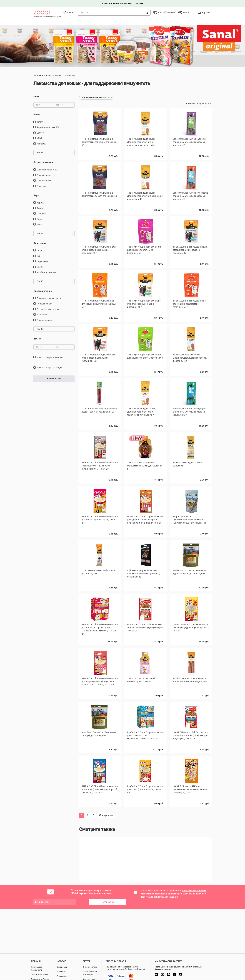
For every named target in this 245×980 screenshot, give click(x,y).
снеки (40, 267)
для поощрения (45, 320)
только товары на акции (49, 367)
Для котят (62, 972)
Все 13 (55, 152)
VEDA (39, 138)
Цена (36, 96)
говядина (42, 213)
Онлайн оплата (90, 967)
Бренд (37, 114)
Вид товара (40, 243)
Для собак (62, 976)
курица (40, 203)
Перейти (139, 3)
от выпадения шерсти (48, 309)
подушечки (43, 261)
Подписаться (108, 902)
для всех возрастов (47, 169)
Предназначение (43, 291)
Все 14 (55, 329)
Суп (39, 256)
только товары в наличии (50, 357)
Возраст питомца (43, 162)
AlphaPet (41, 144)
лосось (40, 219)
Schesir (40, 133)
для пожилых (44, 180)
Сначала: (191, 103)
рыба (40, 224)
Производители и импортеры (91, 973)
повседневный (44, 304)
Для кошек (62, 967)
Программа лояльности (37, 968)
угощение (42, 314)
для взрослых (44, 175)
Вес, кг (37, 339)
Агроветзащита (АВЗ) (48, 127)
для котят (42, 186)
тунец (40, 208)
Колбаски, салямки (47, 272)
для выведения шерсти (49, 298)
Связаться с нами (40, 974)
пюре (40, 250)
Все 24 (55, 233)
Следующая (106, 815)
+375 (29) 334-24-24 (166, 12)
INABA (40, 122)
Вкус (36, 195)
